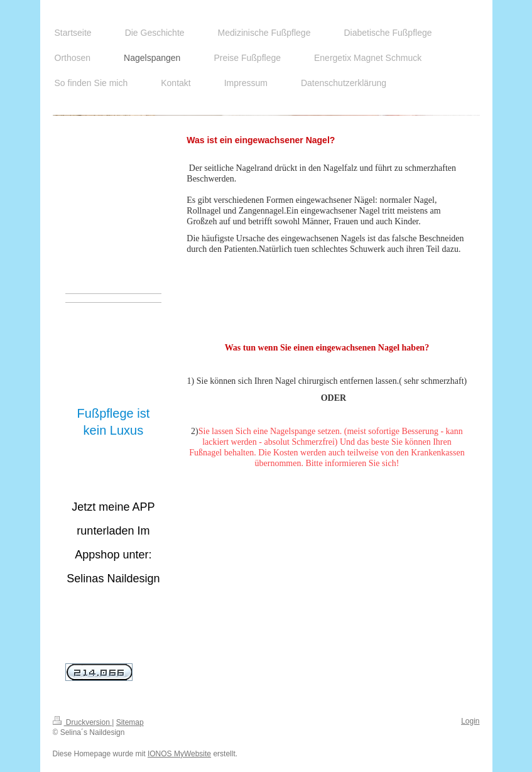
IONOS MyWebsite (179, 754)
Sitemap (130, 722)
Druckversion (83, 722)
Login (470, 721)
